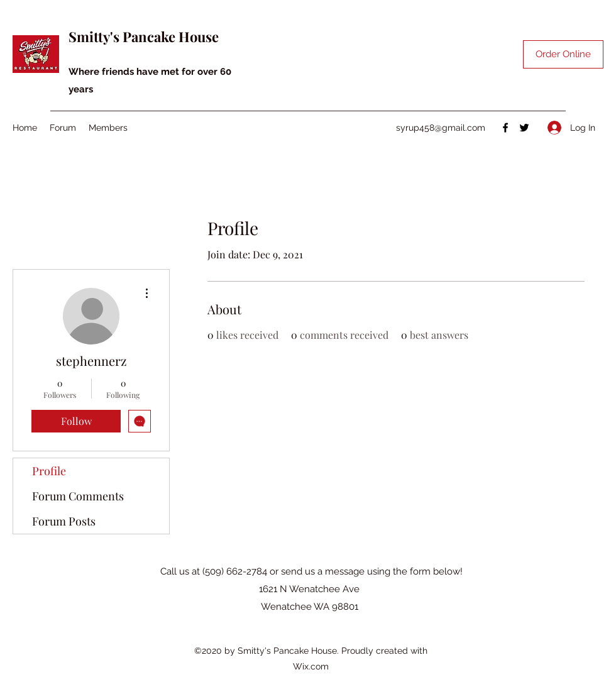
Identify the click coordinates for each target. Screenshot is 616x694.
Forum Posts (64, 521)
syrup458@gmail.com (441, 128)
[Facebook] (505, 128)
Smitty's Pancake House (144, 36)
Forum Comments (78, 496)
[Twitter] (524, 128)
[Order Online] (563, 54)
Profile (49, 471)
